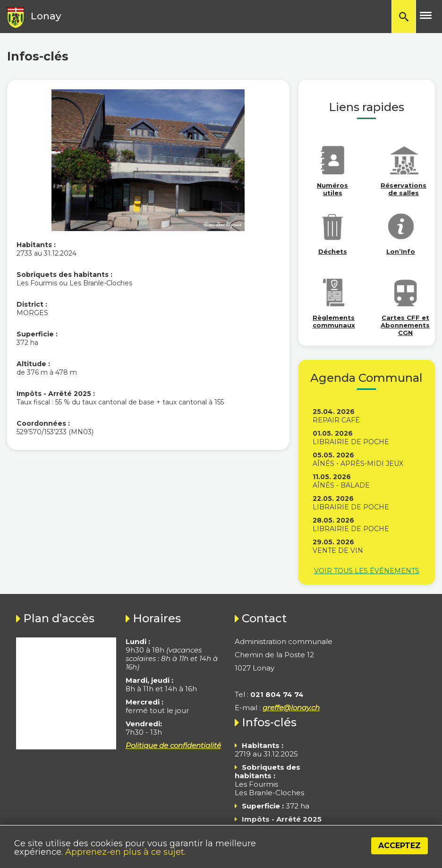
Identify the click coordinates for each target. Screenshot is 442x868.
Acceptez (399, 846)
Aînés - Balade (341, 485)
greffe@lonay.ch (291, 708)
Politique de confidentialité (173, 745)
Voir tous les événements (367, 571)
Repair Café (336, 420)
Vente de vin (338, 550)
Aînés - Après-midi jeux (358, 464)
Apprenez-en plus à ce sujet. (125, 852)
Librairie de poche (351, 442)
